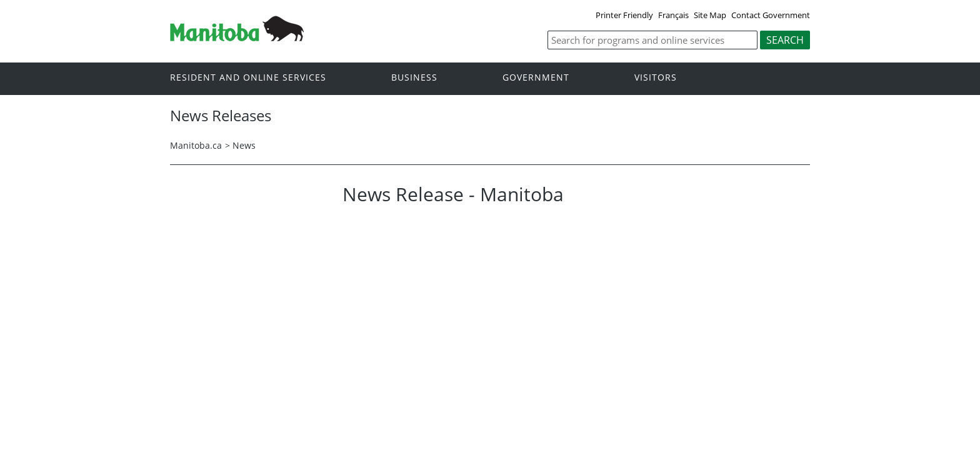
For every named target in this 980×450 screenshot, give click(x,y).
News (244, 145)
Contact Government (771, 15)
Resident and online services (248, 78)
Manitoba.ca (196, 145)
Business (414, 78)
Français (673, 15)
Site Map (710, 15)
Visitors (656, 78)
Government (536, 78)
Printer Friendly (624, 15)
